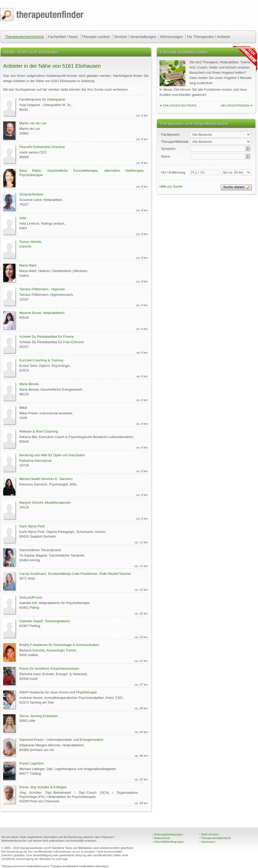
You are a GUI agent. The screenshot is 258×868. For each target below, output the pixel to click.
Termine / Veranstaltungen (135, 37)
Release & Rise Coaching (39, 431)
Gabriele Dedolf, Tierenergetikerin (45, 621)
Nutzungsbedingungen (168, 834)
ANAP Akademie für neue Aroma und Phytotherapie (58, 692)
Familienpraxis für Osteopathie (42, 99)
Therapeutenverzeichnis (24, 37)
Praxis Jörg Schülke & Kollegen (43, 787)
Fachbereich (170, 135)
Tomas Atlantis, (31, 242)
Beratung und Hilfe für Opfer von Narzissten (52, 455)
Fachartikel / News (63, 37)
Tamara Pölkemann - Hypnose (42, 289)
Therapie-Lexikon (96, 37)
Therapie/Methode (175, 142)
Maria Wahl (28, 265)
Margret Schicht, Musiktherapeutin (45, 503)
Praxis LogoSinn (32, 763)
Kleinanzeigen (171, 37)
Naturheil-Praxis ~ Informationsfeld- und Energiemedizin (61, 740)
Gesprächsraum (31, 194)
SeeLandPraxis (31, 597)
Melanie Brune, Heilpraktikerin (42, 313)
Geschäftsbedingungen (168, 842)
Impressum (207, 842)
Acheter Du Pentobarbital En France (47, 337)
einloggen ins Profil (180, 106)
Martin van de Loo (33, 123)
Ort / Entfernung (173, 172)
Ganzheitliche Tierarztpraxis (40, 550)
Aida (23, 218)
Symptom (168, 149)
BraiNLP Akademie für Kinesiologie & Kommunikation (59, 645)
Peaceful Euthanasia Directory (42, 147)
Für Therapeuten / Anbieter (209, 37)
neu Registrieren (235, 106)
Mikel (23, 408)
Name (166, 156)
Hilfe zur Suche (171, 186)
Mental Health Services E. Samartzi (46, 479)
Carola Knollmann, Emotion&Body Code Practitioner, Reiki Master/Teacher (75, 574)
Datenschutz (161, 838)
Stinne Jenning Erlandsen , (39, 716)
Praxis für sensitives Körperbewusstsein (49, 669)
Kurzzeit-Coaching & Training (41, 360)
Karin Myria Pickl (32, 526)
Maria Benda (29, 384)
